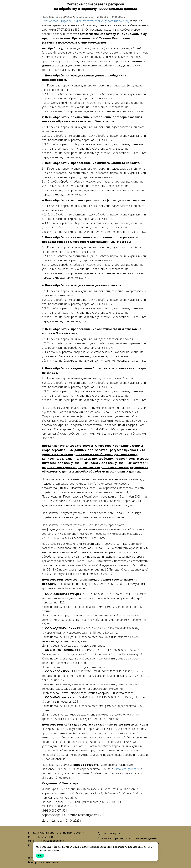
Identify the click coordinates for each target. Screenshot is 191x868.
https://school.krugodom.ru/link (62, 21)
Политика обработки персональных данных (128, 838)
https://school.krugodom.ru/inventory (106, 21)
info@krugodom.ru (128, 769)
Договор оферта (109, 833)
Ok (40, 856)
